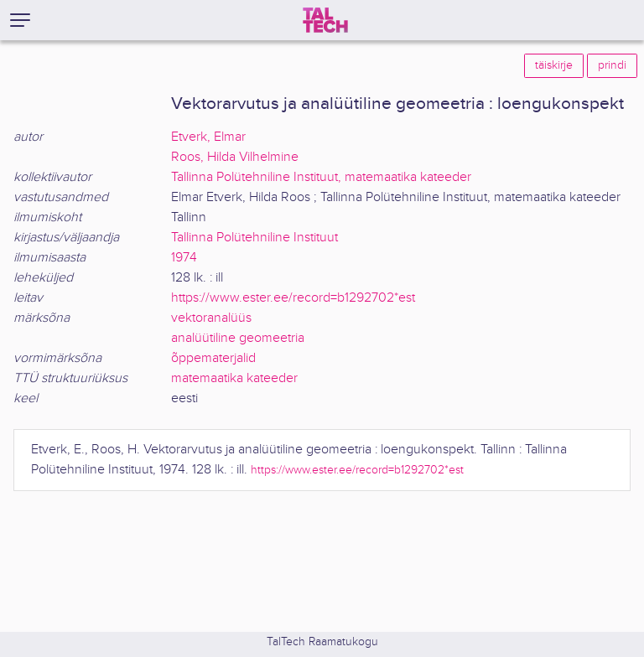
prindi (612, 65)
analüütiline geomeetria (238, 338)
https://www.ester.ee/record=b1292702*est (293, 298)
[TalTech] (325, 20)
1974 (184, 258)
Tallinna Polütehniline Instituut (254, 238)
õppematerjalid (213, 358)
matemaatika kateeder (234, 378)
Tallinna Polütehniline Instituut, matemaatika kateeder (321, 177)
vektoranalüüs (211, 318)
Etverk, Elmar (208, 137)
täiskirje (554, 65)
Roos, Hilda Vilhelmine (235, 157)
